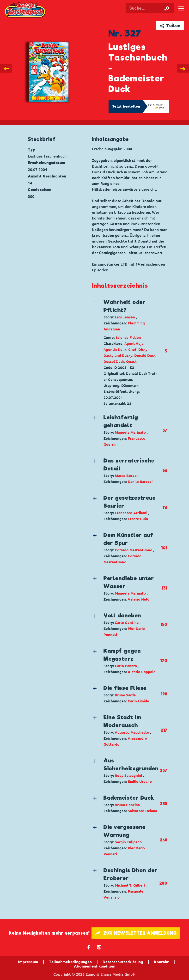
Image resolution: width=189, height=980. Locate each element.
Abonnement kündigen (95, 966)
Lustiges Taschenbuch (25, 10)
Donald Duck (145, 356)
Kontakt (161, 962)
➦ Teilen (170, 26)
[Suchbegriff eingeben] (153, 8)
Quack (131, 362)
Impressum (28, 962)
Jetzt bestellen (126, 106)
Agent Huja (134, 344)
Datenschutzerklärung (123, 962)
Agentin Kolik (115, 350)
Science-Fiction (128, 338)
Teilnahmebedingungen (70, 962)
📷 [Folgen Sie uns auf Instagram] (99, 947)
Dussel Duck (114, 362)
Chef (132, 350)
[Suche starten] (167, 8)
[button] (126, 315)
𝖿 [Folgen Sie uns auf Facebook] (89, 947)
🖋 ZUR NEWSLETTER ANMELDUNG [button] (136, 933)
